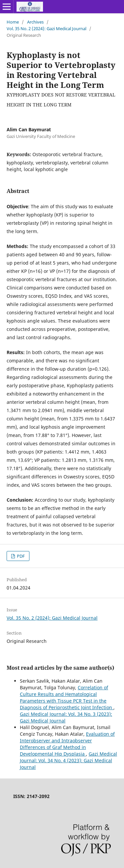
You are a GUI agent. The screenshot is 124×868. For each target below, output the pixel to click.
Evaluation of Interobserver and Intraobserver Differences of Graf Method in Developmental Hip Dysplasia (67, 744)
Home (13, 22)
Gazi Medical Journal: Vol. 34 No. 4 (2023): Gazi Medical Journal (68, 760)
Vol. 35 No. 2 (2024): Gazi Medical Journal (46, 29)
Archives (35, 22)
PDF (20, 556)
